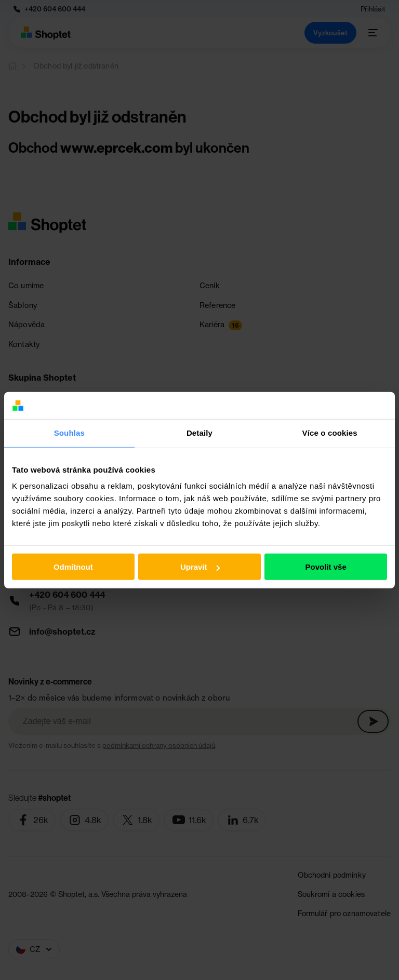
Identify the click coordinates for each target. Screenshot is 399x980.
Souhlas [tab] (69, 433)
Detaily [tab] (199, 433)
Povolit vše (326, 567)
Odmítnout (73, 567)
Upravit (200, 567)
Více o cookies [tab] (330, 433)
